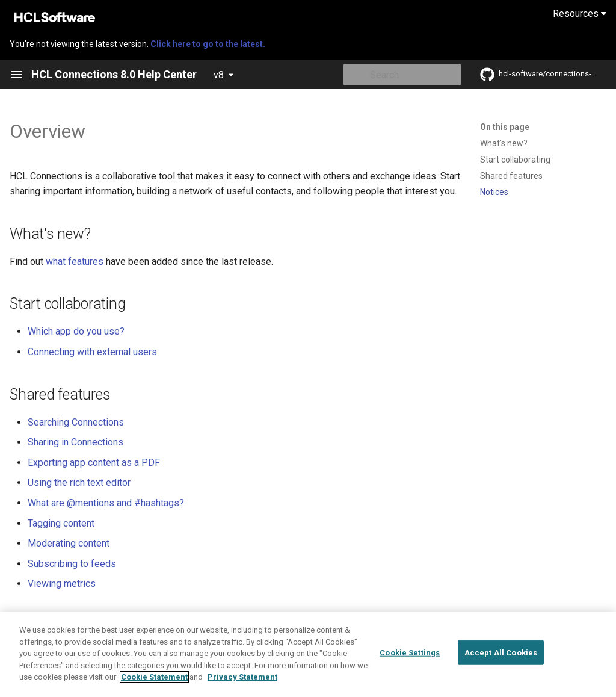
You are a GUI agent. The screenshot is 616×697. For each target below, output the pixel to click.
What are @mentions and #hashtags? (106, 503)
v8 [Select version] (219, 75)
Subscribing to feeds (72, 564)
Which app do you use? (76, 331)
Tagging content (61, 523)
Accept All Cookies (501, 671)
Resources (580, 14)
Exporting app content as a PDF (94, 463)
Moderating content (69, 543)
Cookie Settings (410, 671)
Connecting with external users (92, 352)
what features (75, 262)
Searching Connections (76, 422)
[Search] (390, 75)
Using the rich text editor (79, 482)
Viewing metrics (62, 584)
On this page (505, 127)
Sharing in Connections (75, 442)
